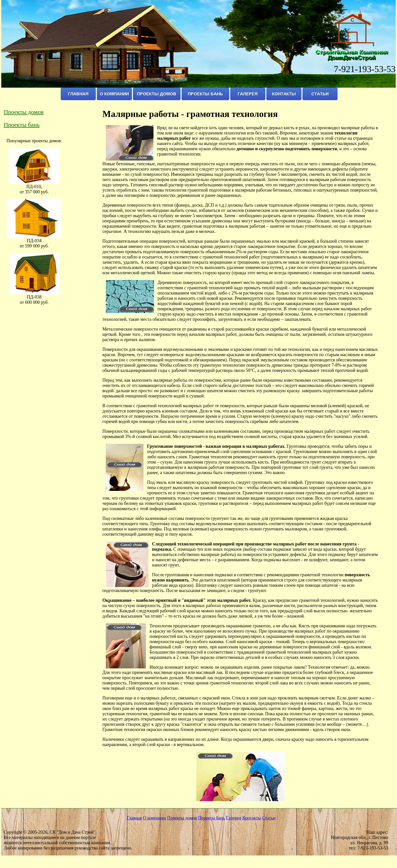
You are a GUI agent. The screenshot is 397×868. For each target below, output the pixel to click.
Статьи (269, 818)
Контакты (252, 818)
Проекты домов (24, 112)
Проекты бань (22, 125)
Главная (134, 818)
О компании (154, 818)
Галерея (233, 818)
